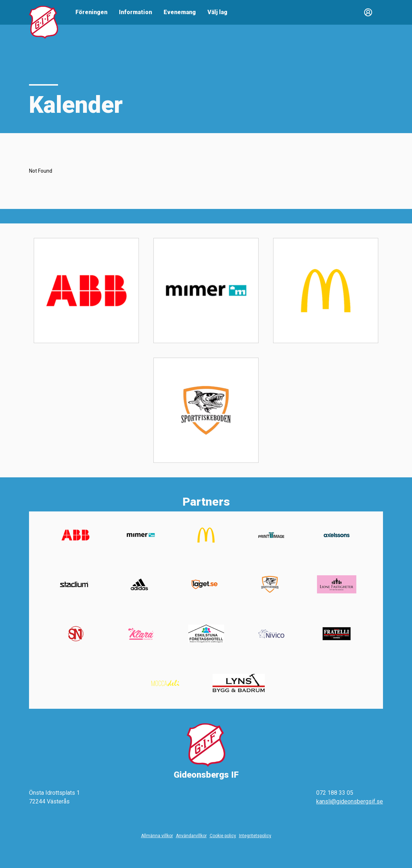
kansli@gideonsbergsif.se (350, 801)
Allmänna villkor (157, 836)
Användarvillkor (191, 836)
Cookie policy (223, 836)
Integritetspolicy (255, 836)
